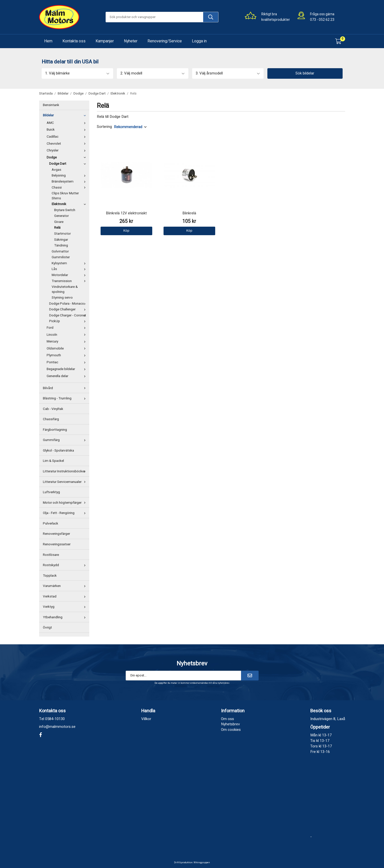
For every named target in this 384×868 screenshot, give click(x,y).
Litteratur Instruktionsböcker (65, 471)
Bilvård (65, 388)
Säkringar (61, 240)
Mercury (67, 341)
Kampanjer (105, 41)
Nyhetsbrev (230, 724)
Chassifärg (51, 419)
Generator (61, 216)
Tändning (61, 245)
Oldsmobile (67, 349)
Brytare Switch (65, 210)
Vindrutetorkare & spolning (65, 289)
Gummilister (61, 257)
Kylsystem (70, 263)
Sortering (104, 127)
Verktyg (65, 607)
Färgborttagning (55, 430)
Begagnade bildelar (67, 369)
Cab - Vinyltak (53, 409)
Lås (70, 269)
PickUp (69, 321)
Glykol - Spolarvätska (58, 451)
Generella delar (67, 376)
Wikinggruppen (202, 863)
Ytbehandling (65, 617)
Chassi (70, 188)
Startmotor (62, 234)
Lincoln (67, 335)
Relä (57, 228)
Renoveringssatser (57, 544)
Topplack (50, 576)
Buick (67, 130)
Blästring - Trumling (65, 398)
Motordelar (70, 275)
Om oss (227, 719)
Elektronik (70, 204)
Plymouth (67, 355)
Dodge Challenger (69, 309)
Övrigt (47, 628)
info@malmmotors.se (57, 727)
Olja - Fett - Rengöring (65, 513)
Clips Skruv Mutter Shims (65, 196)
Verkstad (65, 596)
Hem (48, 41)
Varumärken (65, 586)
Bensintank (51, 105)
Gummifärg (65, 440)
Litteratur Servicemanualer (65, 482)
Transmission (70, 281)
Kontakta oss (74, 41)
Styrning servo (62, 298)
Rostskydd (65, 565)
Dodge (67, 157)
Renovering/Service (165, 41)
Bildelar (65, 115)
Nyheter (131, 41)
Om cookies (231, 730)
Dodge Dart (69, 164)
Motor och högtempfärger (65, 503)
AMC (67, 123)
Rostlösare (51, 555)
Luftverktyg (51, 492)
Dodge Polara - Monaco (69, 304)
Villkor (146, 719)
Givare (59, 222)
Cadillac (67, 137)
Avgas (56, 170)
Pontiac (67, 362)
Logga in (199, 41)
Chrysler (67, 150)
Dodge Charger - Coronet (69, 315)
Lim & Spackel (53, 461)
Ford (67, 328)
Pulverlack (51, 524)
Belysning (70, 176)
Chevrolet (67, 144)
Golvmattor (60, 251)
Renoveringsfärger (56, 534)
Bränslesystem (70, 182)
